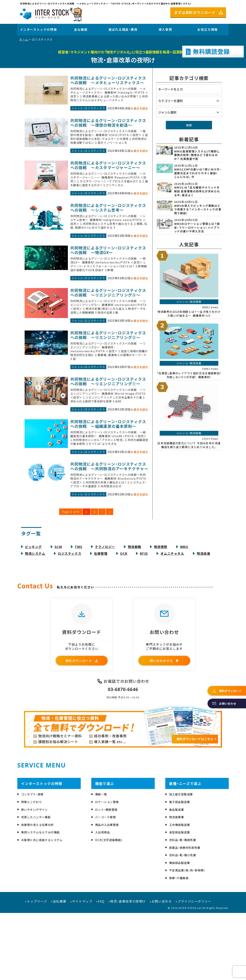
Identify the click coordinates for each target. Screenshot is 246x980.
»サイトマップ (81, 968)
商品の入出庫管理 (109, 892)
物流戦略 (135, 605)
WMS (184, 605)
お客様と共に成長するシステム (45, 907)
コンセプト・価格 (34, 861)
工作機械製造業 (181, 892)
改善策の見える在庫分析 (40, 892)
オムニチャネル (172, 612)
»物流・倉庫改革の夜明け (127, 968)
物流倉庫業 (178, 884)
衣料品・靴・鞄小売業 (184, 922)
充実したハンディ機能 (38, 884)
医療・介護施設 (180, 945)
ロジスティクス (70, 612)
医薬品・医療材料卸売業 (187, 914)
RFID (144, 612)
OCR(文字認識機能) (110, 907)
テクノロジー (105, 605)
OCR (124, 612)
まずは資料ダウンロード (195, 12)
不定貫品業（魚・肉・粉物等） (190, 937)
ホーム (24, 39)
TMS (79, 605)
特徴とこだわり (33, 869)
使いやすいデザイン (36, 876)
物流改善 (204, 612)
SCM (58, 605)
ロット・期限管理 (108, 876)
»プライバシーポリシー (194, 968)
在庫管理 (101, 612)
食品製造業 (178, 876)
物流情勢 (161, 605)
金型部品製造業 (181, 899)
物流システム (35, 612)
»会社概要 (59, 968)
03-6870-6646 (123, 756)
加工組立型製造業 (183, 861)
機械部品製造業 (181, 930)
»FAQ (100, 968)
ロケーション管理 (109, 869)
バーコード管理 (107, 884)
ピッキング (33, 605)
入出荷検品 (104, 899)
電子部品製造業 (181, 869)
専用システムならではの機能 (43, 899)
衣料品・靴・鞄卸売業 (184, 907)
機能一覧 (102, 861)
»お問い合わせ (161, 968)
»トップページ (36, 968)
